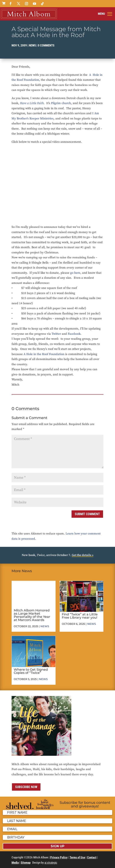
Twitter (56, 334)
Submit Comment (87, 514)
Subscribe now (26, 787)
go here (75, 273)
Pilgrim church (61, 103)
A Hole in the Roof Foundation (44, 354)
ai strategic (51, 863)
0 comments (46, 45)
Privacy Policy (59, 857)
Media (15, 863)
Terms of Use (77, 857)
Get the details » (83, 555)
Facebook (74, 334)
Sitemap (26, 863)
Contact (92, 857)
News (32, 45)
